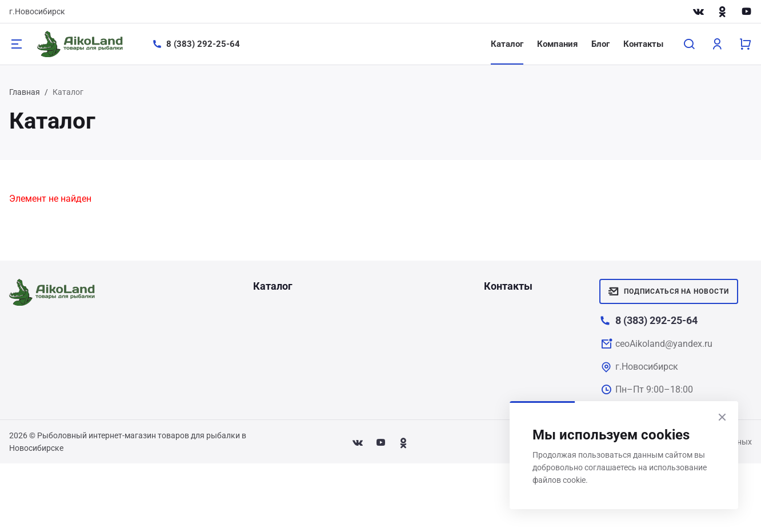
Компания (557, 44)
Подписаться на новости (669, 291)
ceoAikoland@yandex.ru (664, 344)
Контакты (643, 44)
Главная (25, 92)
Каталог (507, 44)
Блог (600, 44)
